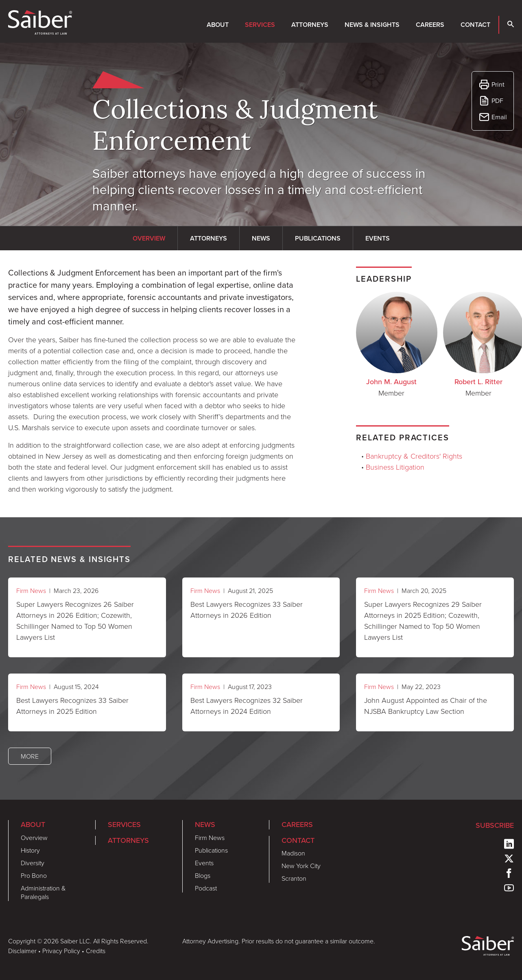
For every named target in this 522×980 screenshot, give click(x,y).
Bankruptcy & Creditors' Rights (414, 456)
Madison (293, 853)
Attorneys (310, 25)
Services (260, 25)
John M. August (391, 382)
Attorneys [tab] (209, 238)
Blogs (203, 875)
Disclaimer (22, 951)
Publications (211, 850)
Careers (430, 25)
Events (204, 863)
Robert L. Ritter (478, 382)
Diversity (33, 863)
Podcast (206, 888)
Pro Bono (34, 875)
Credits (96, 951)
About (218, 25)
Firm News (31, 591)
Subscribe (495, 825)
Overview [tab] (149, 238)
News (205, 825)
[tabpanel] (152, 381)
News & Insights (372, 25)
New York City (301, 866)
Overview (34, 838)
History (30, 850)
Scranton (294, 878)
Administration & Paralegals (43, 892)
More (30, 756)
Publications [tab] (318, 238)
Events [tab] (378, 238)
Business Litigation (395, 467)
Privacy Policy (61, 951)
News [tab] (261, 238)
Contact (475, 25)
